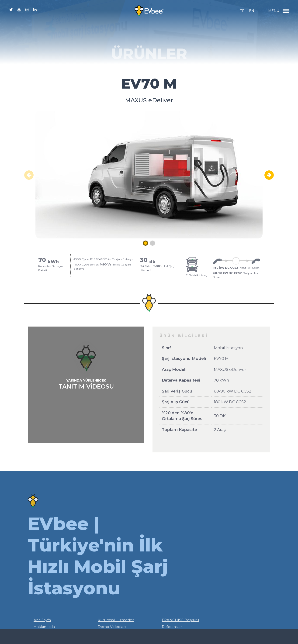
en (252, 11)
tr (242, 11)
